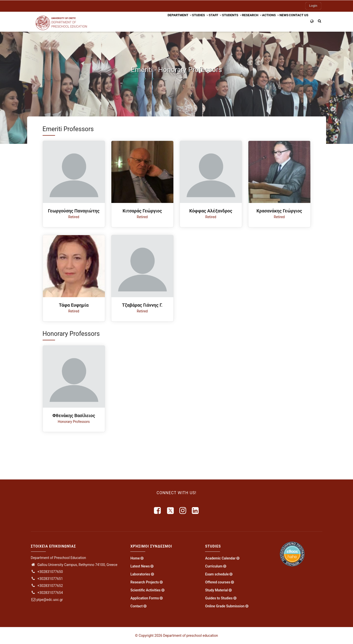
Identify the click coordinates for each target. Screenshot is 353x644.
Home (135, 558)
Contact (136, 606)
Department (146, 21)
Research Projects (144, 582)
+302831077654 (47, 593)
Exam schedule (217, 574)
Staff (191, 21)
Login (313, 6)
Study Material (216, 590)
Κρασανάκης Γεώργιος (279, 211)
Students (212, 21)
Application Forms (144, 598)
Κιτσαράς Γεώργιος (142, 211)
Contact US (296, 21)
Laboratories (140, 574)
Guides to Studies (219, 598)
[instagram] (183, 511)
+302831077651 (47, 579)
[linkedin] (196, 511)
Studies (171, 21)
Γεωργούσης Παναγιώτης (74, 211)
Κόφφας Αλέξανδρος (211, 211)
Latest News (140, 566)
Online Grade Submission (225, 606)
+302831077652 (47, 586)
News (277, 21)
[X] (170, 511)
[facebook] (158, 511)
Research (236, 21)
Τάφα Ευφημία (74, 305)
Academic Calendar (220, 558)
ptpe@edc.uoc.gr (47, 600)
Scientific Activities (145, 590)
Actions (260, 21)
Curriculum (214, 566)
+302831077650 (47, 572)
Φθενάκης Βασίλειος (74, 415)
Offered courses (218, 582)
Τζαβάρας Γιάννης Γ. (142, 305)
